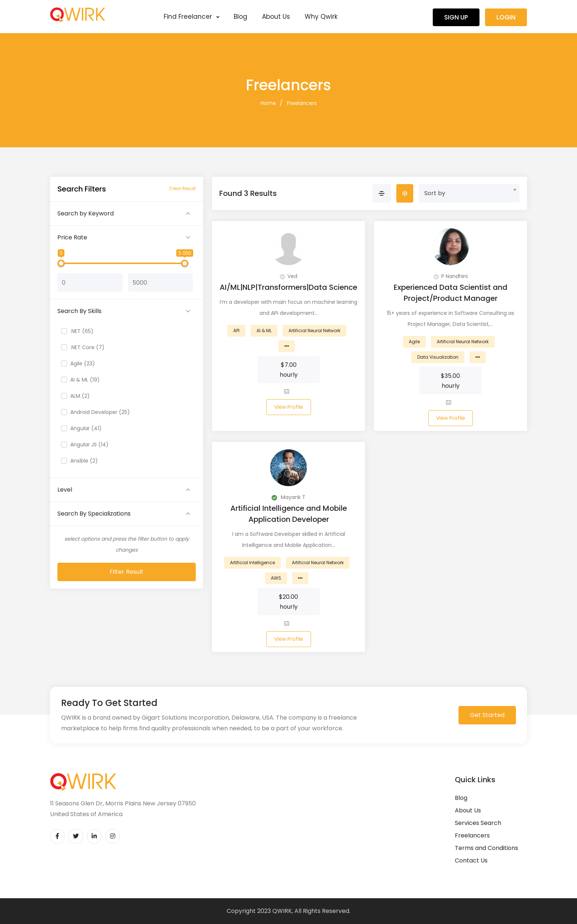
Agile (414, 342)
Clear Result (182, 188)
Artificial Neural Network (314, 331)
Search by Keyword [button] (86, 213)
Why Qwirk (321, 17)
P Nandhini (451, 276)
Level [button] (65, 490)
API (236, 331)
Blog (240, 17)
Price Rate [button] (72, 237)
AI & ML (264, 331)
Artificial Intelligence (252, 563)
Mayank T (288, 497)
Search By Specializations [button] (94, 514)
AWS (276, 578)
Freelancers (302, 103)
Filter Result (127, 572)
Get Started (487, 715)
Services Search (478, 823)
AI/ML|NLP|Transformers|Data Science (288, 287)
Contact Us (471, 860)
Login (506, 17)
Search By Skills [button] (79, 311)
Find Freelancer (191, 17)
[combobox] (469, 193)
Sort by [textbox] (435, 193)
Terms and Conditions (486, 848)
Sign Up (456, 17)
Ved (288, 276)
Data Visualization (438, 357)
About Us (276, 17)
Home (268, 103)
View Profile (289, 407)
